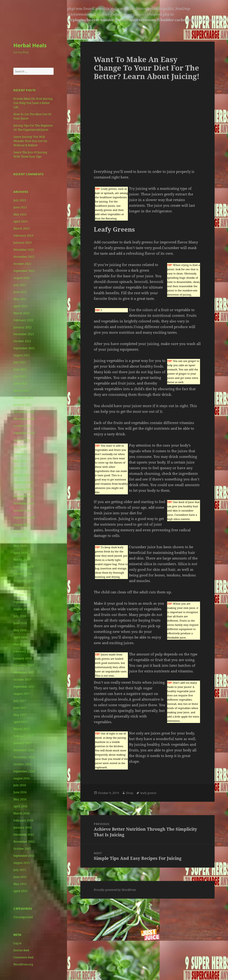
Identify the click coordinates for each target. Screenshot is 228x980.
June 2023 (20, 207)
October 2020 (22, 426)
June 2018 (20, 623)
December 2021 (24, 334)
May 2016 (20, 799)
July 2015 (20, 870)
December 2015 (24, 835)
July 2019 (20, 532)
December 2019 (24, 496)
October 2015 (22, 849)
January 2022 (23, 327)
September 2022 (24, 271)
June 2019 (20, 539)
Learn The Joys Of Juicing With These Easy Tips (30, 154)
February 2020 (23, 482)
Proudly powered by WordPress (115, 890)
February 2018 (23, 651)
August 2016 (22, 778)
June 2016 (20, 792)
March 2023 (22, 228)
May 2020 (20, 461)
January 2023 (23, 243)
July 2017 (20, 701)
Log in (18, 943)
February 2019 (23, 567)
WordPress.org (23, 964)
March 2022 (22, 313)
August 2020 (22, 440)
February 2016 (23, 820)
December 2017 (24, 665)
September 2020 (24, 433)
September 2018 (24, 602)
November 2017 (24, 673)
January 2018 (23, 658)
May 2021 (20, 376)
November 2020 (24, 419)
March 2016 (22, 813)
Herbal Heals (30, 45)
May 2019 (20, 546)
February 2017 (23, 736)
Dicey (130, 793)
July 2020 (20, 447)
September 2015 (24, 856)
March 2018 (22, 644)
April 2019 (20, 553)
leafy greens (148, 793)
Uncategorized (23, 917)
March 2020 (22, 475)
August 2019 (22, 525)
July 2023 (20, 200)
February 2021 (23, 398)
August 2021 (22, 355)
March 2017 (22, 729)
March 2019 (22, 560)
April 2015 (20, 891)
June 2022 (20, 292)
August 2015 (22, 863)
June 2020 (20, 454)
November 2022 (24, 257)
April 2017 (20, 722)
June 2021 (20, 369)
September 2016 (24, 771)
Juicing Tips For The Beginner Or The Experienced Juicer (33, 128)
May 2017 (20, 715)
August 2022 (22, 278)
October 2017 (22, 680)
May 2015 (20, 884)
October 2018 (22, 595)
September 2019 (24, 518)
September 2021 (24, 348)
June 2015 (20, 877)
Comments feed (23, 957)
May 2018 (20, 630)
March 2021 (22, 391)
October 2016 (22, 764)
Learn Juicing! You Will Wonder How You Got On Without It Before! (30, 141)
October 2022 (22, 264)
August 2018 (22, 609)
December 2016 (24, 750)
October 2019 (22, 510)
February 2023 (23, 236)
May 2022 (20, 299)
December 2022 (24, 250)
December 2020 (24, 412)
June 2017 (20, 708)
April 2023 (20, 221)
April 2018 (20, 637)
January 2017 (23, 743)
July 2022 (20, 285)
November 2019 (24, 503)
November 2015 (24, 842)
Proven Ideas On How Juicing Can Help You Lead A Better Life (33, 103)
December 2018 (24, 581)
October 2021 (22, 341)
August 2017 (22, 694)
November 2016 (24, 757)
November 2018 (24, 588)
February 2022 (23, 320)
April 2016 (20, 806)
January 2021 (23, 405)
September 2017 (24, 687)
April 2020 (20, 468)
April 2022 (20, 306)
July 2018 (20, 616)
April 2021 (20, 383)
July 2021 (20, 362)
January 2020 (23, 489)
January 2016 (23, 827)
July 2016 (20, 785)
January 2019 (23, 574)
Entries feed (21, 950)
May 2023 (20, 214)
